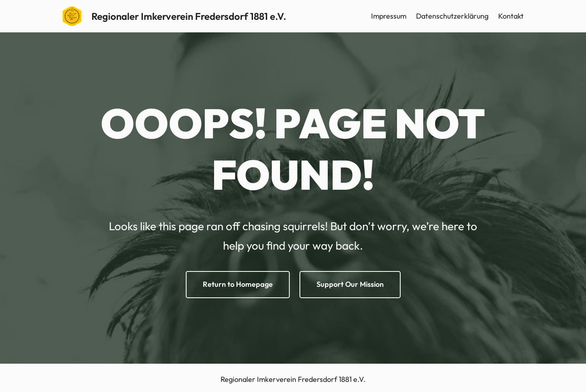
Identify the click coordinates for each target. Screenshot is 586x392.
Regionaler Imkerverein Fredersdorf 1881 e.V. (189, 16)
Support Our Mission (350, 284)
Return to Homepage (238, 284)
